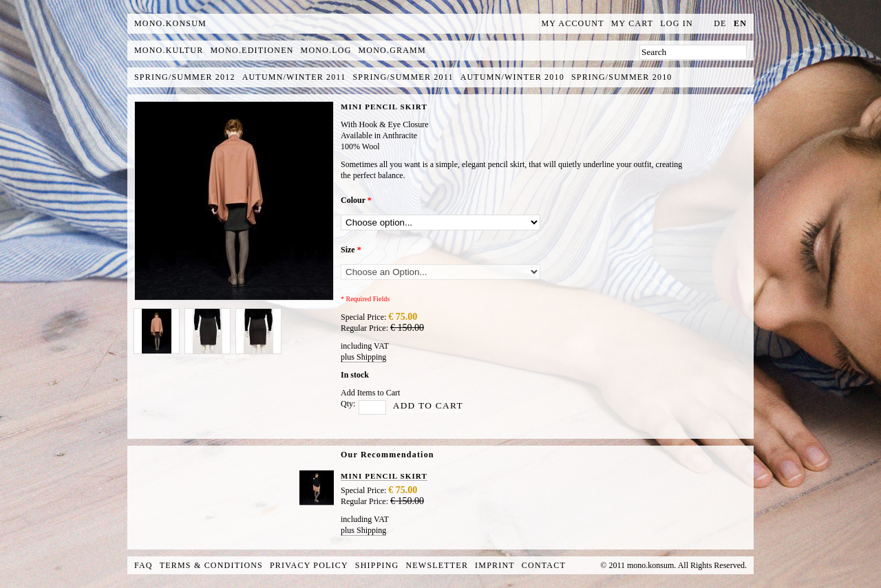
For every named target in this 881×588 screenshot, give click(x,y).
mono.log (326, 50)
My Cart (633, 23)
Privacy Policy (309, 565)
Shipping (377, 565)
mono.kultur (169, 50)
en (740, 23)
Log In (677, 23)
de (720, 23)
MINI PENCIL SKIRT (384, 476)
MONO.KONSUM (170, 23)
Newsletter (437, 565)
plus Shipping (363, 357)
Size (351, 250)
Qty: (348, 404)
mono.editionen (252, 50)
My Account (573, 23)
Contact (544, 565)
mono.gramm (392, 50)
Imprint (495, 565)
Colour (356, 200)
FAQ (144, 565)
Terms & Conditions (211, 565)
